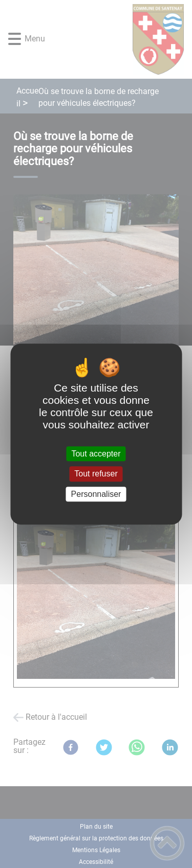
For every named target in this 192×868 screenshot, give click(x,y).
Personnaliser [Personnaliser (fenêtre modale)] (96, 494)
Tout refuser (96, 474)
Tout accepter (96, 454)
